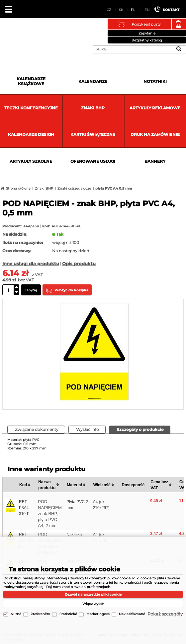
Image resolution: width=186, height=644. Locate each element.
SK (121, 10)
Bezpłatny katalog (147, 40)
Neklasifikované (132, 614)
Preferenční (40, 614)
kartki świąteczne (93, 134)
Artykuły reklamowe (155, 108)
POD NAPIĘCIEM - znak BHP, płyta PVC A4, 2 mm (51, 514)
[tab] (140, 430)
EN (147, 10)
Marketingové (98, 614)
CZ (109, 10)
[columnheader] (27, 485)
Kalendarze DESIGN (31, 134)
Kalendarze (93, 81)
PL (133, 10)
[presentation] (140, 429)
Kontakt (171, 10)
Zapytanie (147, 33)
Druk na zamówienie (155, 134)
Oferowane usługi (93, 161)
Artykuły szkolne (31, 161)
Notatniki (155, 81)
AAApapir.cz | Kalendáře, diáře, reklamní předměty (14, 34)
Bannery (155, 161)
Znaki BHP (93, 108)
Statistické (68, 614)
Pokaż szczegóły (165, 614)
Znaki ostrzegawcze (74, 188)
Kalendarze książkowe (31, 81)
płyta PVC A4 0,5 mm (114, 188)
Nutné (16, 614)
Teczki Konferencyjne (31, 108)
